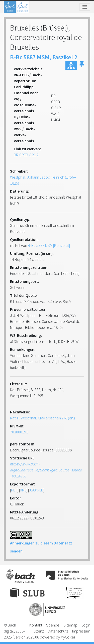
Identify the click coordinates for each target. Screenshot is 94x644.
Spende (53, 625)
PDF (14, 490)
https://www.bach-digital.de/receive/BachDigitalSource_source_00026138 (46, 470)
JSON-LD (36, 490)
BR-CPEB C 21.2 (26, 155)
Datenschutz (58, 631)
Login (86, 625)
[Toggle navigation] (85, 7)
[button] (82, 65)
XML (23, 490)
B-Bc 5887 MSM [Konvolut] (49, 245)
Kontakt (36, 625)
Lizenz (39, 631)
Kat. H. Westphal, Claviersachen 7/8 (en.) (42, 418)
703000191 (19, 432)
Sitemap (70, 625)
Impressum (81, 631)
